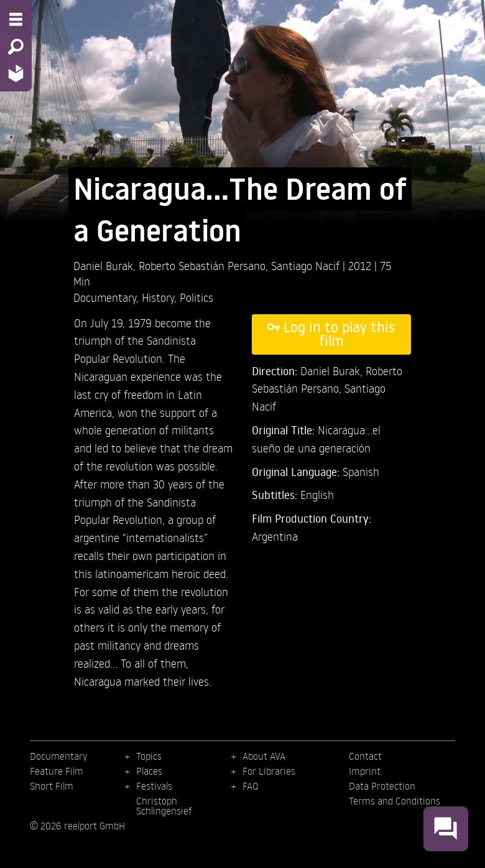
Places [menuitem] (149, 771)
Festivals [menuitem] (154, 786)
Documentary (105, 297)
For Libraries (269, 771)
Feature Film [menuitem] (57, 771)
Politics (196, 297)
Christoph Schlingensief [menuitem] (164, 806)
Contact (365, 756)
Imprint (365, 771)
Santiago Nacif (307, 265)
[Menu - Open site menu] (16, 19)
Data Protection (382, 786)
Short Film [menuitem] (52, 786)
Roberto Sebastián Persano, (205, 265)
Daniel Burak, (106, 265)
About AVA (264, 756)
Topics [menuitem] (149, 756)
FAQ (250, 786)
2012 (361, 265)
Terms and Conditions (395, 801)
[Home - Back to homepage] (16, 73)
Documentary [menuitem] (58, 756)
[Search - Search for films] (16, 47)
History (158, 297)
